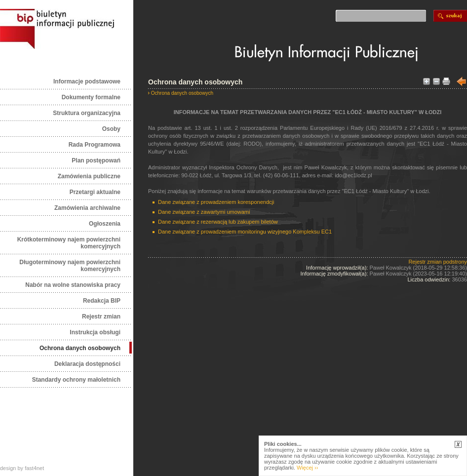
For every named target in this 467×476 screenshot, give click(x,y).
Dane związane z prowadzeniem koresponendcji (216, 202)
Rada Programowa (95, 145)
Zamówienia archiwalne (87, 208)
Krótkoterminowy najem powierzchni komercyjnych (69, 243)
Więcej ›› (307, 468)
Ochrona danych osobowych (80, 348)
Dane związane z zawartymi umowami (204, 212)
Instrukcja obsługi (95, 332)
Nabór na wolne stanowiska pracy (73, 285)
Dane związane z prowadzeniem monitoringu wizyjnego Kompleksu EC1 (245, 232)
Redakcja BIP (102, 301)
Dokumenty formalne (91, 97)
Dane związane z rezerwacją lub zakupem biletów (218, 222)
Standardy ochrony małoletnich (76, 380)
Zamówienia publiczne (89, 176)
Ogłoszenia (105, 224)
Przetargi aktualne (95, 192)
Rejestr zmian (101, 317)
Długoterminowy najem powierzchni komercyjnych (70, 266)
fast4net (34, 468)
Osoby (111, 129)
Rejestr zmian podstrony (438, 262)
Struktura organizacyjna (87, 113)
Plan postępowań (96, 160)
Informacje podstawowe (87, 81)
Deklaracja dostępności (87, 364)
